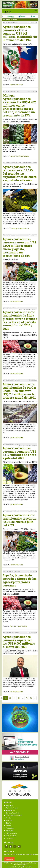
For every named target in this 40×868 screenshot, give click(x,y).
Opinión (9, 823)
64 (14, 698)
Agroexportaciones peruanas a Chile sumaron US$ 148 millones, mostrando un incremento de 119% (20, 33)
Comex (12, 228)
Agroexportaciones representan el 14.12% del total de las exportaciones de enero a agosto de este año (20, 173)
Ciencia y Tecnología (13, 813)
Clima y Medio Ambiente (14, 815)
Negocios (9, 820)
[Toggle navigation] (36, 11)
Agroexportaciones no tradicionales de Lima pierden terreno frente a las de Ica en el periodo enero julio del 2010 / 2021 (20, 320)
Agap (12, 626)
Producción (10, 828)
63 (10, 698)
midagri (12, 156)
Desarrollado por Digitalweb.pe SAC (20, 867)
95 (27, 698)
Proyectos (9, 830)
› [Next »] (35, 698)
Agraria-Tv (9, 805)
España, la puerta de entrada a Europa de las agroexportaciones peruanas (20, 580)
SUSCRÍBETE (9, 859)
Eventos (9, 818)
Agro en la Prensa (12, 808)
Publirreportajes (11, 833)
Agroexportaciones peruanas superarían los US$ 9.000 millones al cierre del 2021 (19, 642)
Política (8, 826)
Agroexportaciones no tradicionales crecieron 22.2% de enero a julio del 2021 (19, 520)
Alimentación (10, 810)
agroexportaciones (16, 85)
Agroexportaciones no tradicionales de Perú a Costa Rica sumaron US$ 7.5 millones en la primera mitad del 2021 (19, 391)
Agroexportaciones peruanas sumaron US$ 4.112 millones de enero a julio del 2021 (19, 453)
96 (31, 698)
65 (19, 698)
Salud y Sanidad (11, 836)
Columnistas (10, 838)
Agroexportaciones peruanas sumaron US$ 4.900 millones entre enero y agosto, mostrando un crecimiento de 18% (19, 247)
